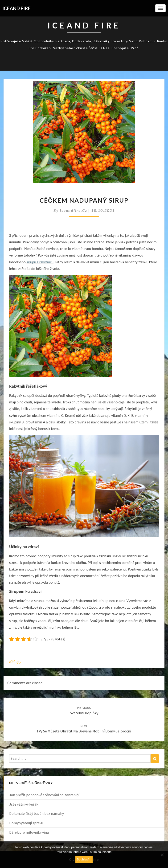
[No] (162, 855)
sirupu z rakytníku (40, 262)
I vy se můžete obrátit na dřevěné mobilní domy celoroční (84, 729)
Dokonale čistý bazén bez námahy (37, 813)
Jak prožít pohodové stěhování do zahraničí (44, 795)
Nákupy (15, 662)
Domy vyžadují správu (26, 823)
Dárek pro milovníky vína (29, 832)
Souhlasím (84, 859)
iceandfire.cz (74, 210)
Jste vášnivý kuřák (24, 804)
